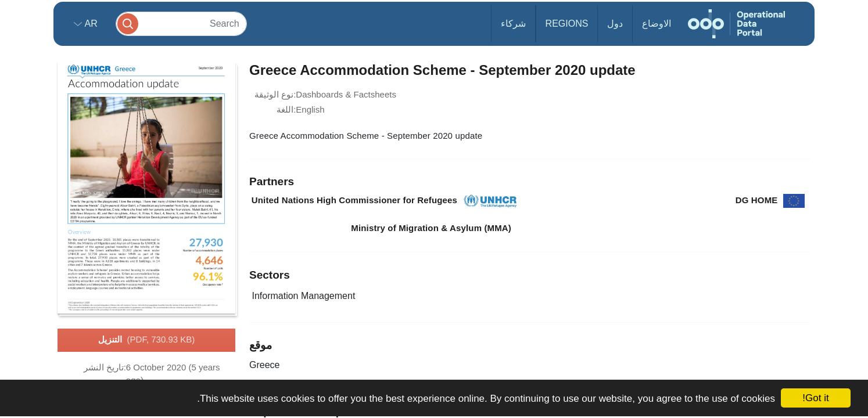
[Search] (181, 24)
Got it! (815, 398)
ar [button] (90, 24)
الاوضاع (657, 24)
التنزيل (147, 340)
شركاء (513, 24)
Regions (567, 24)
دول (615, 24)
